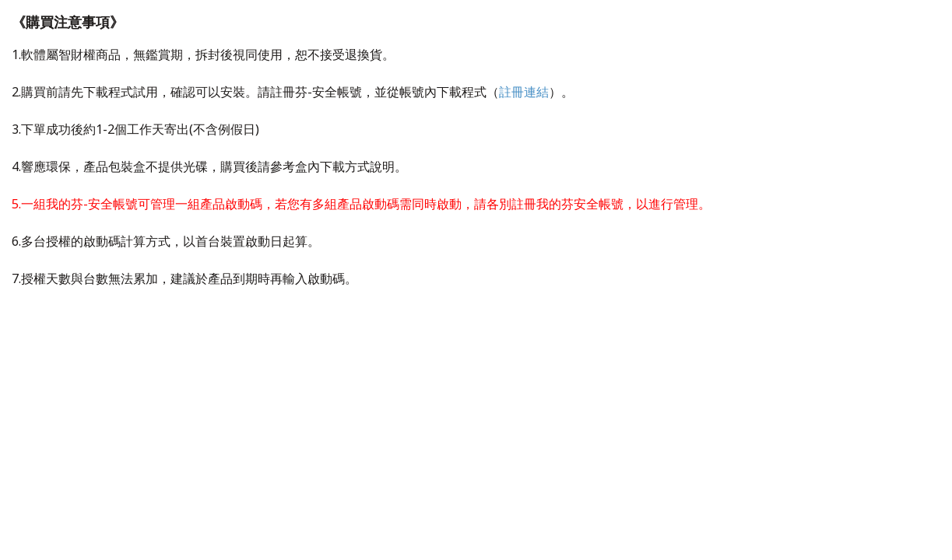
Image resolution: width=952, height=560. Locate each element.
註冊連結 (524, 92)
